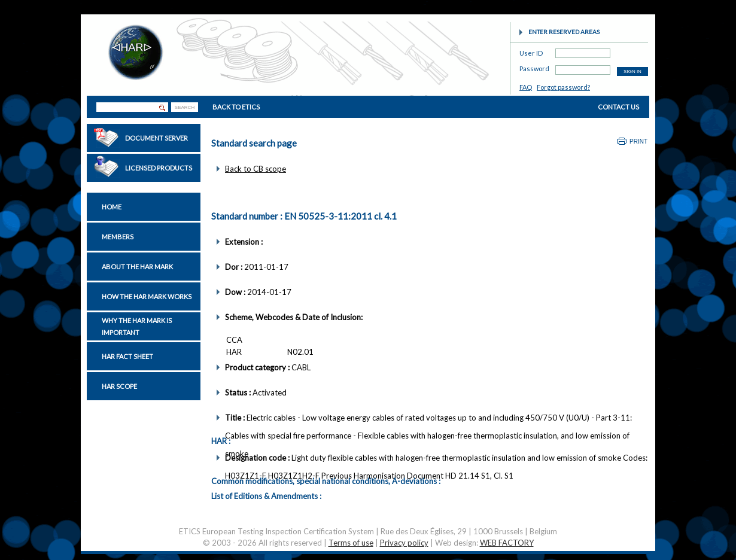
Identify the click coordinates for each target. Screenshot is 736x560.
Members (118, 237)
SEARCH (185, 107)
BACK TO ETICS (236, 107)
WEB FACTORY (507, 543)
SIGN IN (632, 71)
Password (534, 67)
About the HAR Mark (137, 267)
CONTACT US (618, 107)
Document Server (156, 138)
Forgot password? (563, 87)
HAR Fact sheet (127, 356)
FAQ (526, 87)
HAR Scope (119, 386)
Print (638, 141)
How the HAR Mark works (147, 296)
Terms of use (351, 543)
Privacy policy (404, 543)
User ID (531, 51)
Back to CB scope (256, 169)
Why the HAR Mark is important (137, 326)
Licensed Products (159, 168)
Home (112, 207)
